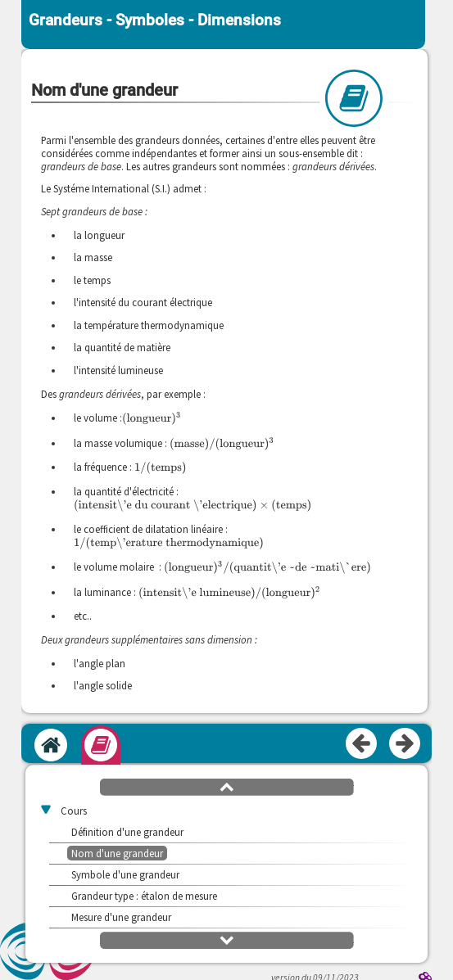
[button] (227, 786)
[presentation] (152, 418)
